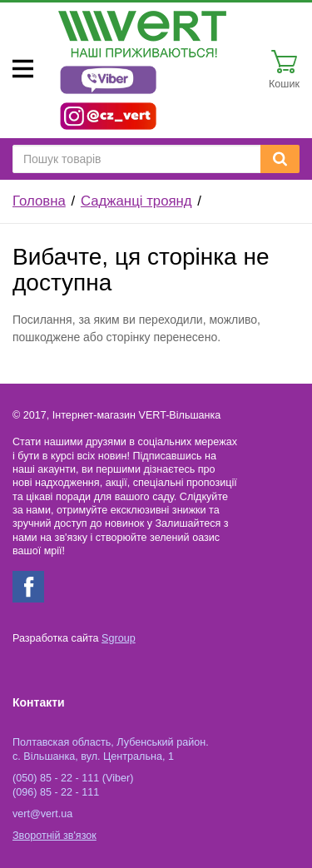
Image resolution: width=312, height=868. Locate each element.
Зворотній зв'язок (54, 836)
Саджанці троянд (136, 201)
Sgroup (119, 638)
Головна (39, 201)
